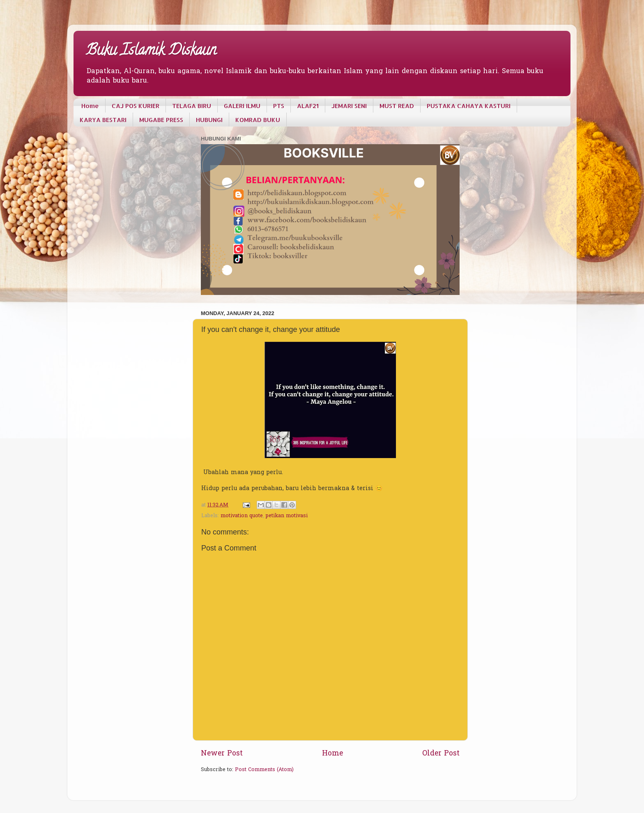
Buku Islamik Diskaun (151, 51)
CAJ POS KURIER (136, 106)
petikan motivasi (287, 516)
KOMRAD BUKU (258, 120)
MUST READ (397, 106)
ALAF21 (308, 106)
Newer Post (222, 754)
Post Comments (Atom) (264, 770)
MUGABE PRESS (161, 120)
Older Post (441, 754)
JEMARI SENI (349, 106)
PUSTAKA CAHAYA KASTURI (469, 106)
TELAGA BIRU (192, 106)
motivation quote (242, 516)
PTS (279, 106)
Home (90, 106)
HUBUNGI (209, 120)
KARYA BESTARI (103, 120)
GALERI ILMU (242, 106)
